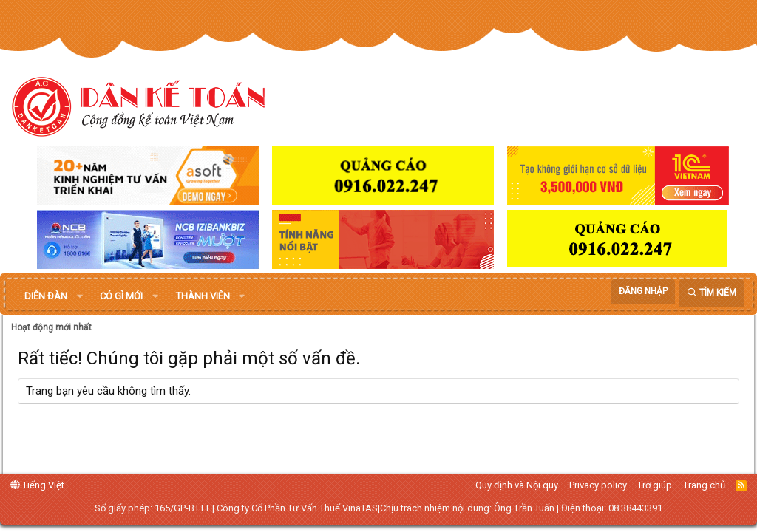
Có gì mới (121, 296)
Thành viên (203, 296)
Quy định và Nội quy (517, 485)
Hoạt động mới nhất (51, 327)
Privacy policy (598, 485)
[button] (80, 296)
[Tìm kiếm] (712, 293)
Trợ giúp (655, 485)
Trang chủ (704, 485)
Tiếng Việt (37, 485)
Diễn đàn (46, 296)
